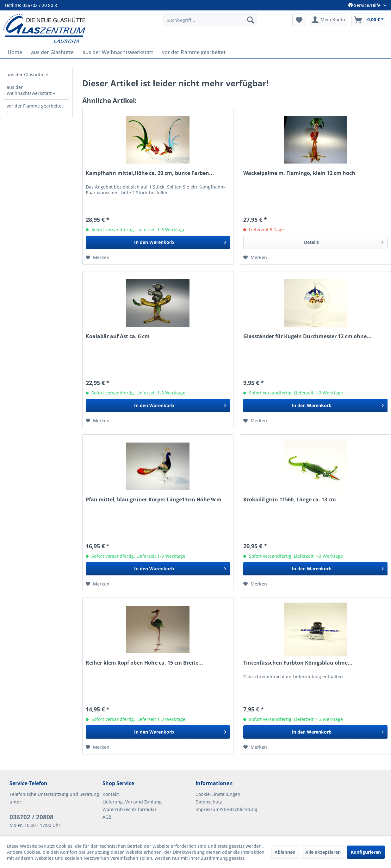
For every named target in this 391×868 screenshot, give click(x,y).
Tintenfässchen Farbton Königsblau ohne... (298, 663)
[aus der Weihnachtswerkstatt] (118, 52)
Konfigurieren (366, 852)
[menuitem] (211, 20)
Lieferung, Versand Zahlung (132, 802)
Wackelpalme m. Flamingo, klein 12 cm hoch (299, 173)
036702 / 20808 (31, 817)
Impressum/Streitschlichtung (226, 809)
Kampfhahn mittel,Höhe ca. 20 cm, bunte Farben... (150, 173)
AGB (107, 817)
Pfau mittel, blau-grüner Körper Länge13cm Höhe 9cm (154, 500)
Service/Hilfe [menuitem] (365, 5)
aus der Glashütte (26, 74)
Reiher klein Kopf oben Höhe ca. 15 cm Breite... (144, 663)
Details (344, 241)
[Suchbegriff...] (211, 20)
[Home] (15, 52)
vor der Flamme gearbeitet (35, 106)
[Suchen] (251, 20)
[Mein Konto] (329, 20)
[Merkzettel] (299, 20)
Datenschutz (209, 802)
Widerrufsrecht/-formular (130, 809)
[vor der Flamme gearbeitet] (194, 52)
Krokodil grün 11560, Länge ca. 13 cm (290, 500)
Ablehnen (285, 852)
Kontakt (111, 794)
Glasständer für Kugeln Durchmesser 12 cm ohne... (307, 336)
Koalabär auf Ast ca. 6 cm (118, 336)
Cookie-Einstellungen (218, 794)
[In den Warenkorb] (158, 242)
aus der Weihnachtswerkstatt (30, 90)
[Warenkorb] (369, 20)
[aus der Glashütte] (52, 52)
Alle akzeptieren (323, 852)
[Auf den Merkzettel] (98, 257)
